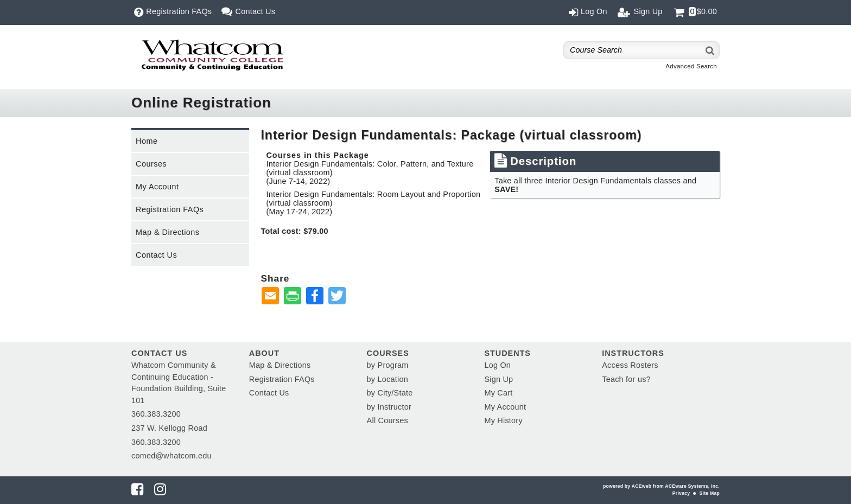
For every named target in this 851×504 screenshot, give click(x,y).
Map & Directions (168, 232)
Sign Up (498, 379)
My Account (157, 187)
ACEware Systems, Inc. (692, 486)
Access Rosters (630, 365)
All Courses (388, 420)
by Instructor (389, 407)
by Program (388, 365)
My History (503, 420)
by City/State (390, 393)
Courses (151, 164)
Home (147, 141)
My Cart (498, 393)
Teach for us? (626, 379)
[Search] (710, 50)
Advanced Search (691, 66)
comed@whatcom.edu (172, 456)
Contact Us (156, 255)
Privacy (681, 493)
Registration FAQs (170, 209)
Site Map (710, 493)
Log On (497, 365)
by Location (388, 379)
